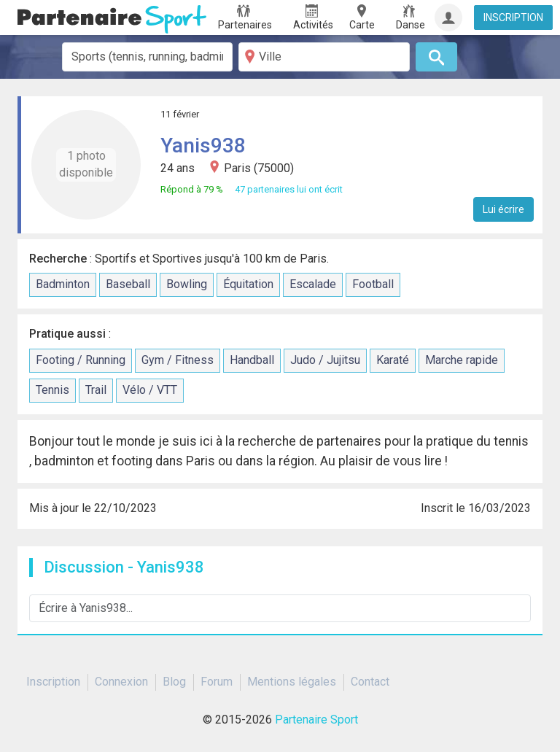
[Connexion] (448, 18)
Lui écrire (503, 209)
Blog (174, 682)
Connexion (121, 682)
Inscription (53, 682)
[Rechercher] (436, 57)
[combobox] (148, 57)
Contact (370, 682)
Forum (217, 682)
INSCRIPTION (513, 18)
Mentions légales (292, 682)
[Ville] (324, 57)
